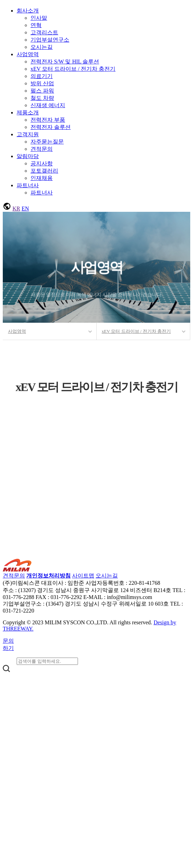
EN (25, 209)
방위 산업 (42, 83)
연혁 (36, 25)
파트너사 (28, 185)
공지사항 (42, 163)
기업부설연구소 (50, 40)
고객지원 (28, 134)
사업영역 (28, 54)
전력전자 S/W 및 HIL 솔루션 (65, 62)
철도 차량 (42, 98)
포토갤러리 (44, 171)
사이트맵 (83, 576)
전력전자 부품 (48, 120)
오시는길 (42, 47)
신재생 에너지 (48, 105)
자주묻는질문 (47, 142)
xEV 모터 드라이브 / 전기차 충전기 (73, 69)
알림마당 (28, 156)
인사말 (39, 18)
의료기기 (42, 76)
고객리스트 (44, 32)
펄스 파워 (42, 91)
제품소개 (28, 112)
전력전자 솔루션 (51, 127)
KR (16, 209)
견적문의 (42, 149)
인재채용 (42, 178)
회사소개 (28, 11)
